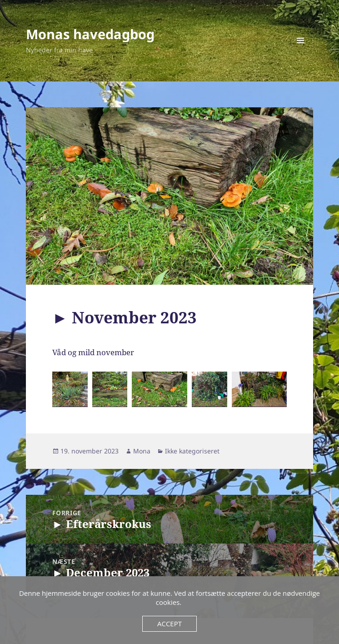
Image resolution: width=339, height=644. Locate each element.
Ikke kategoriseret (192, 451)
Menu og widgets (301, 53)
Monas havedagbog (90, 34)
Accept (169, 624)
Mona (142, 451)
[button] (70, 389)
